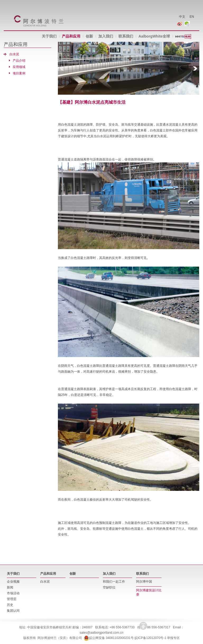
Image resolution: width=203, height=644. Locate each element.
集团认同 (13, 611)
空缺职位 (109, 587)
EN (192, 17)
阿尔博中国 (144, 582)
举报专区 (173, 638)
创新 (89, 36)
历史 (10, 605)
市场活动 (13, 593)
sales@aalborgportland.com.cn (101, 633)
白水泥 (14, 54)
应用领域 (19, 67)
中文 (182, 17)
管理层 (12, 599)
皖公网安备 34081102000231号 (109, 638)
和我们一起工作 (114, 582)
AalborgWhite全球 (154, 36)
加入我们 (106, 36)
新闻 (10, 587)
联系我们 (126, 36)
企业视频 (13, 582)
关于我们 (49, 36)
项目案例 (19, 73)
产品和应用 (71, 36)
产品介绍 (19, 61)
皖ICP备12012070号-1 (150, 638)
